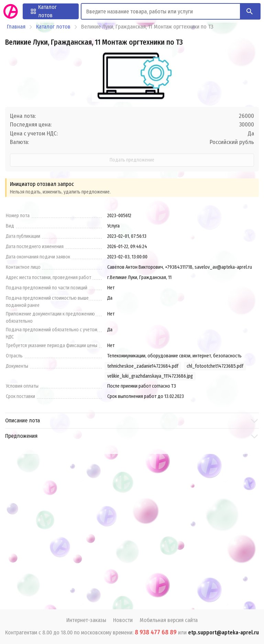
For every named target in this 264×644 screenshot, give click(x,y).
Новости (123, 620)
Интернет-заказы (86, 620)
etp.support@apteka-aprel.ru (223, 632)
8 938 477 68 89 (156, 632)
